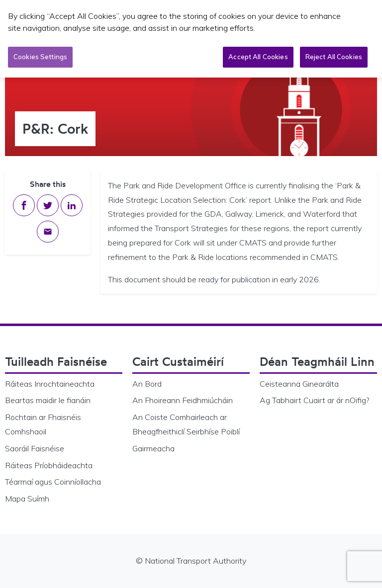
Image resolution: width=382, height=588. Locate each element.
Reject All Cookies (334, 57)
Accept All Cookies (258, 57)
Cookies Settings (40, 57)
